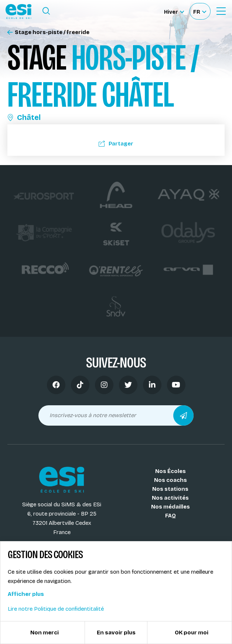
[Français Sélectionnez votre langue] (200, 11)
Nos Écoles (170, 471)
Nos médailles (170, 507)
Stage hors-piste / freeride (48, 32)
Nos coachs (170, 480)
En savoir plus (116, 633)
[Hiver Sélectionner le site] (174, 11)
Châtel (24, 117)
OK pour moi (192, 633)
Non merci (45, 633)
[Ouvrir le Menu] (221, 11)
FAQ (170, 516)
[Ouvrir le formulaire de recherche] (46, 11)
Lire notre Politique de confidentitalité (56, 609)
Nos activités (170, 498)
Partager (116, 144)
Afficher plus (26, 594)
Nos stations (170, 489)
